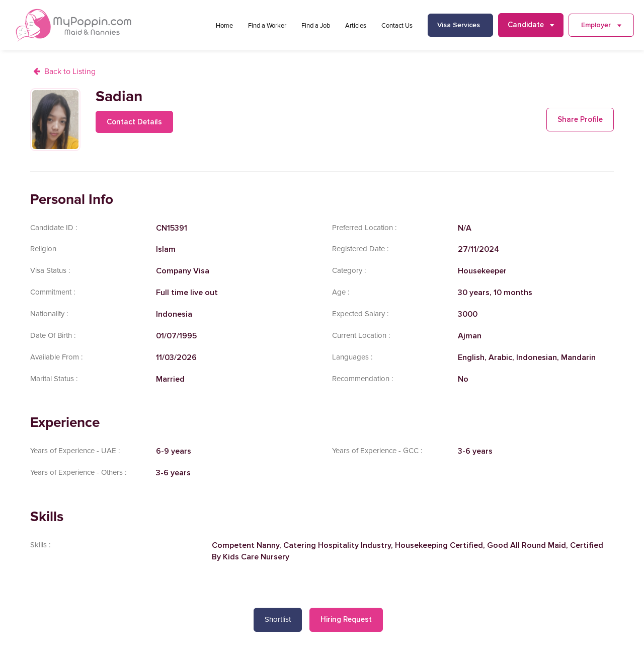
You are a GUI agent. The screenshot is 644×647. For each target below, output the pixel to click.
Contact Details (134, 122)
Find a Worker (267, 26)
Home (224, 26)
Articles (356, 26)
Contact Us (397, 26)
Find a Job (316, 26)
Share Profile (580, 119)
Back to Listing (70, 71)
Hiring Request (346, 619)
